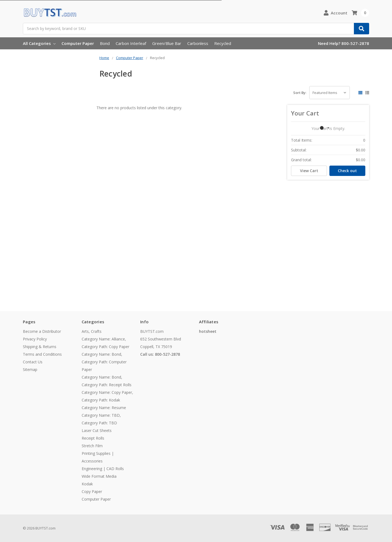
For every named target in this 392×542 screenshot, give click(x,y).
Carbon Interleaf (131, 43)
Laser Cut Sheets (97, 430)
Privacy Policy (35, 339)
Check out (347, 171)
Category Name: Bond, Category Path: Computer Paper (104, 362)
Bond (105, 43)
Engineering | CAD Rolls (103, 469)
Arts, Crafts (92, 331)
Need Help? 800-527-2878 (344, 43)
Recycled (223, 43)
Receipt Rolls (93, 438)
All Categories (39, 43)
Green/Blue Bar (167, 43)
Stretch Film (92, 446)
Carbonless (198, 43)
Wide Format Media (99, 476)
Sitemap (30, 369)
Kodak (87, 484)
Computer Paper (78, 43)
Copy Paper (92, 491)
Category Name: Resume (104, 408)
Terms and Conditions (42, 354)
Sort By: (300, 93)
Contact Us (33, 362)
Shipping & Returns (40, 347)
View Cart (309, 171)
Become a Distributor (42, 331)
